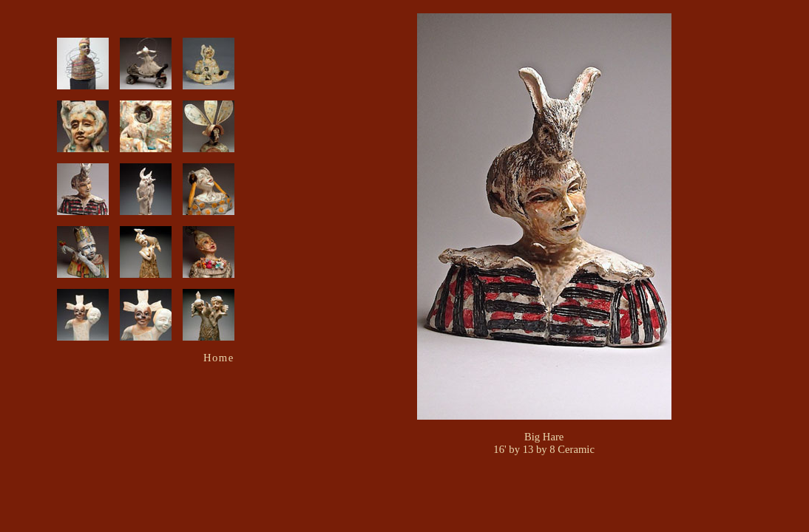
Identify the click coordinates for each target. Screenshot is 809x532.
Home (219, 358)
